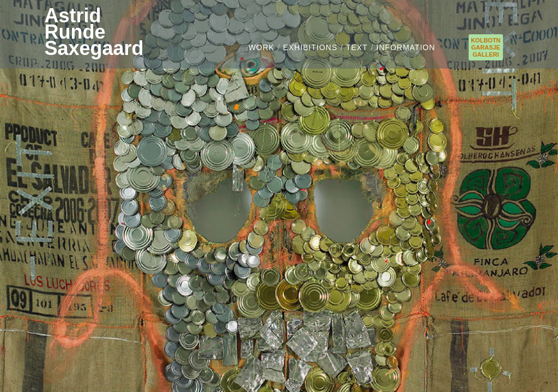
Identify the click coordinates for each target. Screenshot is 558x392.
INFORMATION (406, 47)
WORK (262, 47)
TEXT (357, 47)
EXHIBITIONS (310, 47)
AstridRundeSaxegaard (94, 32)
